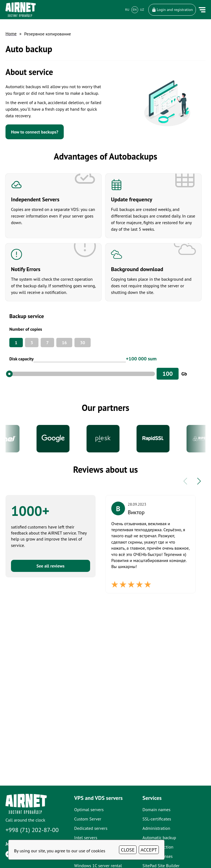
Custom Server (88, 819)
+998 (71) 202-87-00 (32, 830)
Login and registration (172, 10)
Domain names (157, 809)
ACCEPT (149, 850)
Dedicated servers (91, 828)
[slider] (9, 374)
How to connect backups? (35, 132)
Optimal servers (89, 809)
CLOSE (128, 850)
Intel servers (86, 838)
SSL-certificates (157, 819)
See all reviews (51, 566)
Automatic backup (159, 838)
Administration (156, 828)
